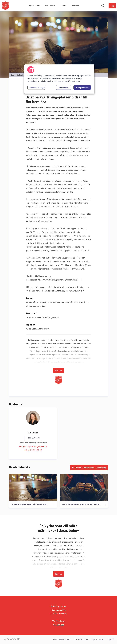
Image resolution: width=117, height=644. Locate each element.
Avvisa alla (64, 88)
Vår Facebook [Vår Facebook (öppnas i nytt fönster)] (58, 621)
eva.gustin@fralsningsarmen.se (33, 446)
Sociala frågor (32, 302)
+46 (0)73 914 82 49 (33, 450)
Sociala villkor (39, 306)
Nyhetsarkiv (34, 6)
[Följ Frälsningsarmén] (112, 6)
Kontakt (75, 6)
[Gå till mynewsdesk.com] (12, 639)
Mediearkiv (50, 6)
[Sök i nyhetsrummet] (103, 6)
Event (64, 6)
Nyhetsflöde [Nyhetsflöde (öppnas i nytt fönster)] (97, 639)
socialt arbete (32, 317)
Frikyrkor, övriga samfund (49, 302)
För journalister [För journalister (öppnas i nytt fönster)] (81, 639)
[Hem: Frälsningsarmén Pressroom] (5, 6)
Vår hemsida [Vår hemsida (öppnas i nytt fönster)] (59, 625)
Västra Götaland (33, 329)
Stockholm (45, 329)
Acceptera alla (82, 88)
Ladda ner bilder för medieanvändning (89, 468)
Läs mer (59, 370)
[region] (59, 79)
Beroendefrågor (68, 302)
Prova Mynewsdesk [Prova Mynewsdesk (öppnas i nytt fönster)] (62, 639)
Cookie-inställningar (36, 87)
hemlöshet (43, 317)
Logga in (110, 639)
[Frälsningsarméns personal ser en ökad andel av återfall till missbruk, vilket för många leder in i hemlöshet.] (84, 487)
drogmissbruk (54, 317)
